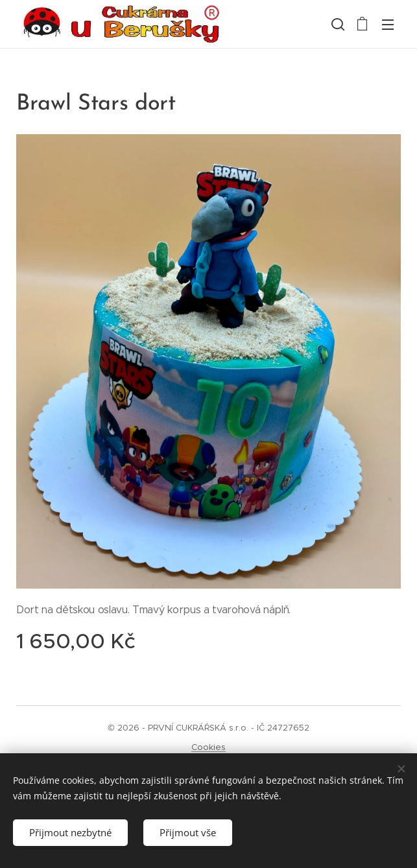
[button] (337, 24)
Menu (388, 25)
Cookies (208, 747)
